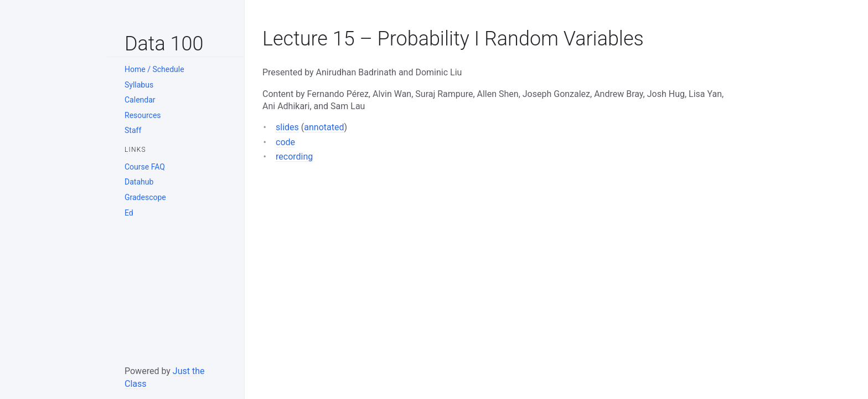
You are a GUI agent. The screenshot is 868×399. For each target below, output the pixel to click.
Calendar (140, 100)
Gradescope (145, 197)
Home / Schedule (154, 69)
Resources (143, 115)
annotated (324, 127)
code (285, 142)
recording (294, 157)
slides (287, 127)
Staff (133, 130)
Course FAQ (145, 167)
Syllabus (139, 85)
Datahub (139, 182)
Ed (129, 213)
